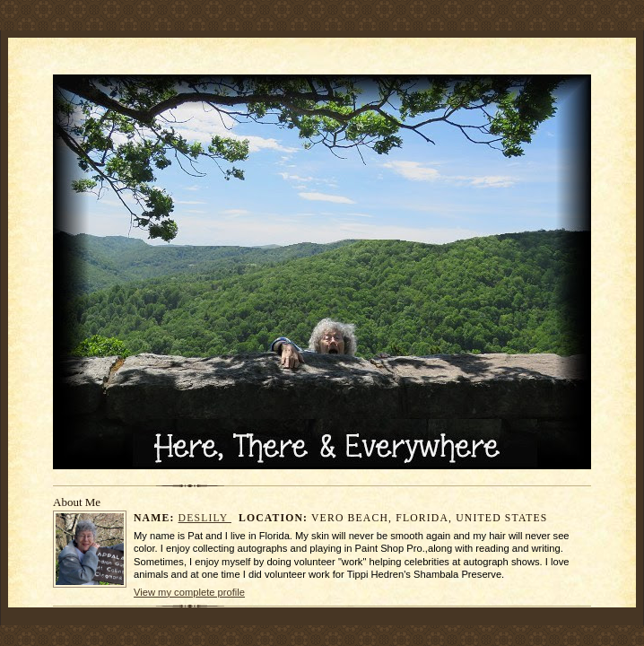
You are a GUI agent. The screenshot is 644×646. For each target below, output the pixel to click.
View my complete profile (189, 592)
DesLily (205, 518)
